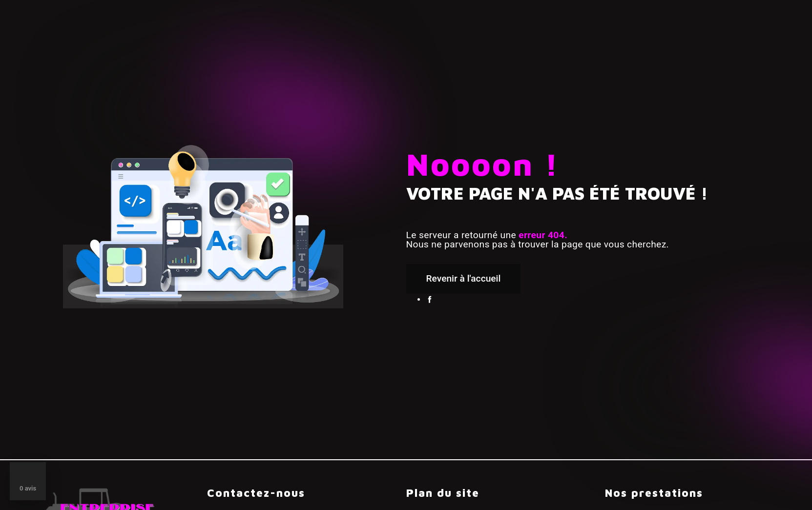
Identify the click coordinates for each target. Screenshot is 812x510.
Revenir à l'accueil (464, 278)
